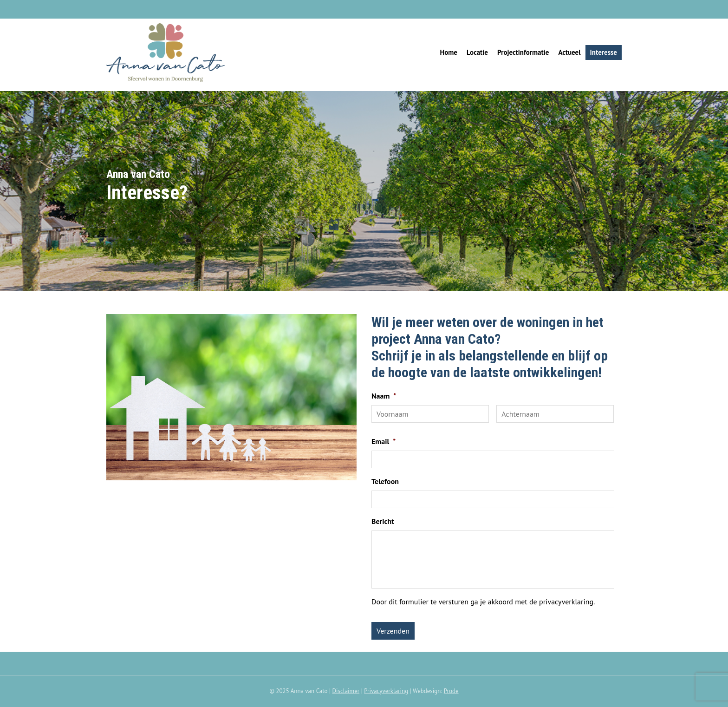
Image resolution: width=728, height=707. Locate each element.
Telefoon (385, 481)
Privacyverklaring (386, 691)
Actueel (569, 52)
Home (448, 52)
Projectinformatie (523, 52)
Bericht (383, 521)
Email (383, 441)
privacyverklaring (566, 602)
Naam (384, 396)
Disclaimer (346, 691)
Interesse (604, 52)
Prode (451, 691)
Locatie (477, 52)
